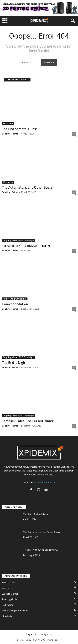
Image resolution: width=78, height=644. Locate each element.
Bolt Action (8, 124)
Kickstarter (8, 616)
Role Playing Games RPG (15, 299)
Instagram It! (46, 634)
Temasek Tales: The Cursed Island (27, 421)
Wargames (8, 182)
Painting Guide (10, 599)
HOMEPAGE (49, 63)
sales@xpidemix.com (45, 482)
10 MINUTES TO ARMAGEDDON (26, 246)
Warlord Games (10, 594)
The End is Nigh (13, 362)
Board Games (9, 582)
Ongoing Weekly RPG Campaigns (19, 241)
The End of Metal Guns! (19, 129)
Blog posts (31, 634)
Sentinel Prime (10, 134)
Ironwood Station (15, 304)
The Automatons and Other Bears (27, 187)
